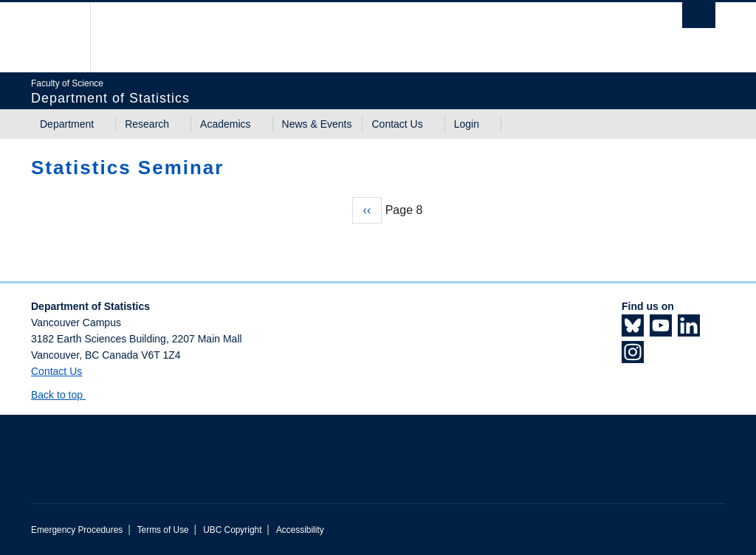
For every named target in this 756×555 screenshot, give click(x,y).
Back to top (64, 395)
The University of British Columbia (66, 37)
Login (467, 124)
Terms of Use (163, 530)
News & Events (317, 124)
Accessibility (300, 530)
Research (147, 124)
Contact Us (397, 124)
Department (67, 124)
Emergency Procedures (77, 530)
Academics (225, 124)
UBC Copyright (232, 530)
